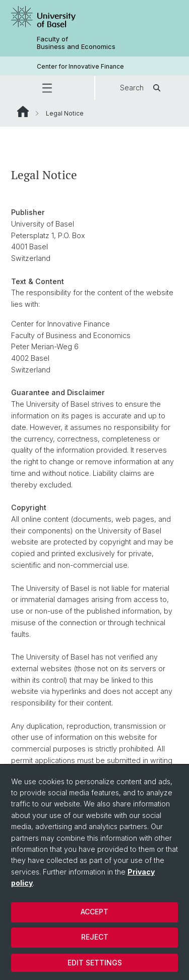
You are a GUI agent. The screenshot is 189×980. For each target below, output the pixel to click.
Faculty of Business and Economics (76, 43)
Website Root (23, 112)
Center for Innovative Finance (80, 66)
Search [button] (142, 88)
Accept (94, 912)
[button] (47, 88)
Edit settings (95, 963)
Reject (95, 937)
